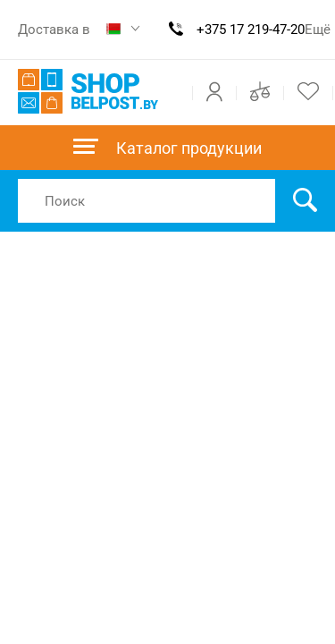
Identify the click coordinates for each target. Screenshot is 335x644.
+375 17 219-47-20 (251, 30)
